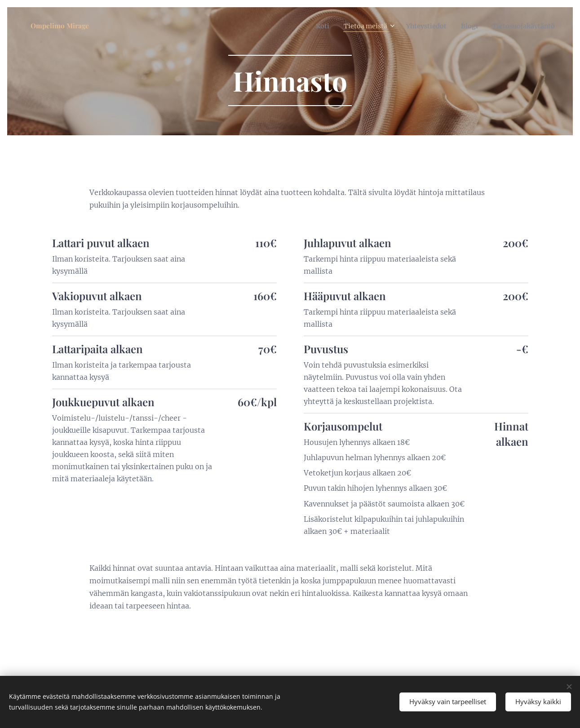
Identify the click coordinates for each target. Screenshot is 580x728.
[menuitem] (304, 26)
